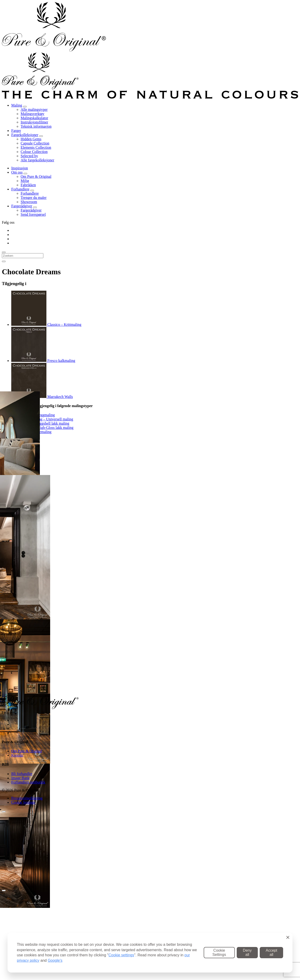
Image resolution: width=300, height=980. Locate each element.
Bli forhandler (22, 774)
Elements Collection (36, 147)
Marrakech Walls (42, 397)
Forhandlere (20, 189)
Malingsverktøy (32, 114)
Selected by (29, 156)
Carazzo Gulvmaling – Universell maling (42, 419)
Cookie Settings (23, 802)
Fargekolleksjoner (25, 135)
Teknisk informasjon (36, 126)
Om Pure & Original (36, 176)
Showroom (29, 202)
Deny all (247, 952)
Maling (17, 105)
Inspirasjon (20, 168)
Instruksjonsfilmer (34, 122)
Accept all (272, 952)
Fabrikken (28, 185)
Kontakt (17, 755)
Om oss (17, 172)
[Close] (4, 891)
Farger (16, 131)
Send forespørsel (33, 214)
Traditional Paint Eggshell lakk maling (40, 423)
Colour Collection (34, 152)
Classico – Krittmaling (46, 325)
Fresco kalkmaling (43, 361)
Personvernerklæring (27, 798)
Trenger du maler (34, 198)
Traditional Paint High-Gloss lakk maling (42, 428)
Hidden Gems (31, 139)
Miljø (25, 181)
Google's (55, 960)
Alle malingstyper (34, 110)
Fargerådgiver (22, 206)
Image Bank (20, 778)
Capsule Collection (35, 143)
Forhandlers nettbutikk (28, 782)
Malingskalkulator (34, 118)
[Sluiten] (4, 812)
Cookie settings (121, 955)
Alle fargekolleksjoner (37, 160)
